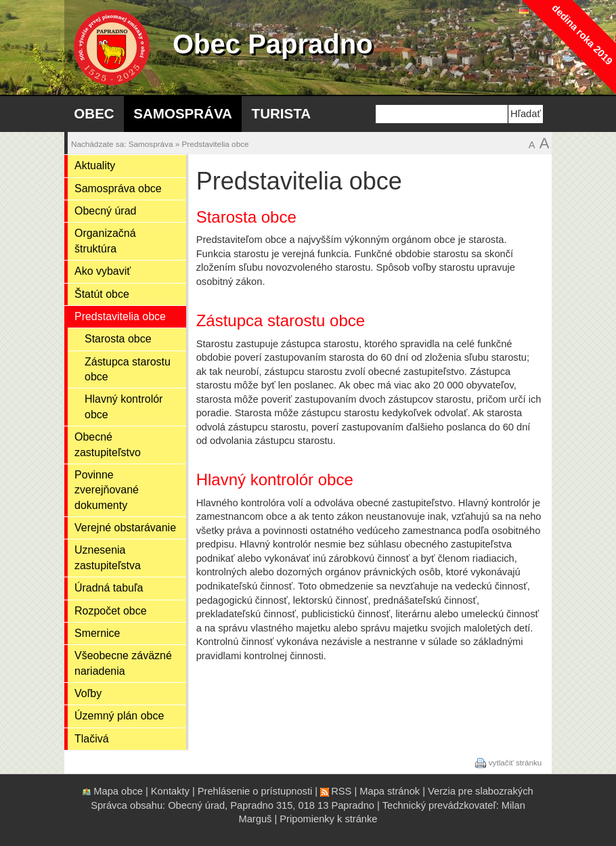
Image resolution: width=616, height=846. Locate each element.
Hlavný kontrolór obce (124, 406)
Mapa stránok (390, 791)
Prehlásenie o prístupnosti (255, 791)
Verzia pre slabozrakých (481, 791)
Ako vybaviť (103, 271)
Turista (281, 113)
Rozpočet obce (111, 611)
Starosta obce (118, 339)
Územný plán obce (119, 716)
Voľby (88, 693)
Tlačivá (92, 739)
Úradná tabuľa (109, 588)
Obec (94, 113)
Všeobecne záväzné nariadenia (123, 663)
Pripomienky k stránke (328, 819)
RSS (341, 791)
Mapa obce (118, 791)
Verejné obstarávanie (125, 528)
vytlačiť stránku (515, 762)
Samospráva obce (118, 188)
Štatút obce (102, 294)
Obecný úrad (105, 211)
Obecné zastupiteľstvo (108, 444)
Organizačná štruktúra (105, 241)
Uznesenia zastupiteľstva (108, 557)
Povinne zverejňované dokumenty (107, 490)
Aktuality (95, 165)
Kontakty (170, 791)
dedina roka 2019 (582, 34)
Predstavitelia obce (216, 144)
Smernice (97, 633)
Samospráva (183, 113)
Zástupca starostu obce (128, 369)
